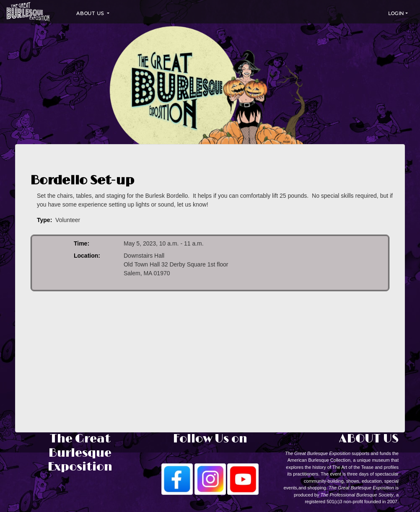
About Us (91, 13)
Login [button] (396, 13)
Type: (44, 220)
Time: (82, 243)
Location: (87, 256)
